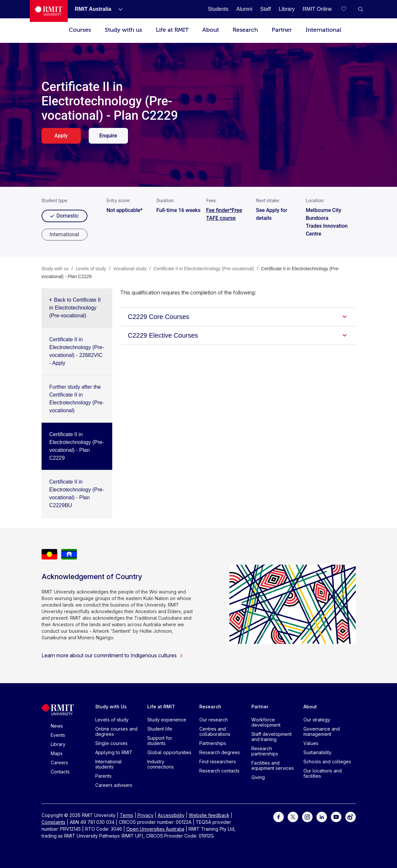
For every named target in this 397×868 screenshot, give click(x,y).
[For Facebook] (279, 816)
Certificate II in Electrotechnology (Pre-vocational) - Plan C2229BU (77, 494)
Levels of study (112, 720)
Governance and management (322, 731)
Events (58, 735)
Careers (59, 762)
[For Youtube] (336, 816)
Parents (103, 776)
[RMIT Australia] (93, 9)
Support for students (160, 741)
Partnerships (213, 743)
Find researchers (218, 762)
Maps (57, 753)
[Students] (218, 9)
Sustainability (317, 752)
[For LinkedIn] (322, 816)
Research (245, 30)
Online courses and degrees (116, 731)
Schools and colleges (327, 762)
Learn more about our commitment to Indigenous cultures (112, 655)
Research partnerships (265, 751)
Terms (126, 815)
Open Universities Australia (155, 829)
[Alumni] (244, 9)
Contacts (60, 772)
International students (108, 764)
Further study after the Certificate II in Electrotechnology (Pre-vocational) (77, 399)
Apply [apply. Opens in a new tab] (61, 136)
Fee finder (218, 210)
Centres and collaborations (215, 731)
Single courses (111, 743)
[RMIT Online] (317, 9)
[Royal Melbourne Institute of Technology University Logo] (49, 11)
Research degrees (220, 752)
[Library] (287, 9)
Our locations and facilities (323, 773)
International (324, 30)
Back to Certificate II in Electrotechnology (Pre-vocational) (75, 308)
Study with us (123, 30)
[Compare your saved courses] (348, 9)
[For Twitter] (293, 816)
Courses (80, 30)
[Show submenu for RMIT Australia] (118, 9)
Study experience (167, 720)
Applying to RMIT (114, 752)
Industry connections (161, 764)
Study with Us (111, 707)
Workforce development (266, 722)
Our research (214, 720)
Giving (258, 777)
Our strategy (317, 720)
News (57, 726)
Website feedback (209, 815)
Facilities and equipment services (273, 765)
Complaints (54, 822)
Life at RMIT (172, 30)
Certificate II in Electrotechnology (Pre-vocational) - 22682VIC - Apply (77, 351)
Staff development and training (271, 737)
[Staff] (266, 9)
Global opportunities (169, 752)
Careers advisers (114, 785)
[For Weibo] (351, 816)
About (211, 30)
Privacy (145, 815)
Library (58, 744)
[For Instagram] (307, 816)
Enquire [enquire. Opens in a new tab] (108, 136)
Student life (160, 729)
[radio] (64, 235)
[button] (361, 9)
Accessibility (171, 815)
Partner (282, 30)
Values (311, 743)
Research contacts (219, 771)
